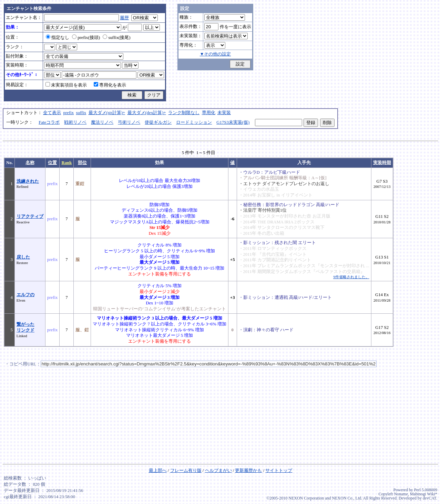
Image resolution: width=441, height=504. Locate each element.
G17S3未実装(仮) (233, 122)
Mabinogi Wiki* (424, 494)
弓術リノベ (129, 122)
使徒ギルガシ (158, 122)
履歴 (124, 18)
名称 (30, 163)
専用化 (209, 113)
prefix (69, 113)
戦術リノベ (75, 122)
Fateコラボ (49, 122)
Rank (66, 163)
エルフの (25, 295)
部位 (82, 163)
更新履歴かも (248, 471)
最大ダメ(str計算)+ (107, 113)
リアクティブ (30, 216)
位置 (52, 163)
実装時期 (382, 163)
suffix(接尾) (116, 38)
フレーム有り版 (186, 471)
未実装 (224, 113)
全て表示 (52, 113)
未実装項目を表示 (66, 85)
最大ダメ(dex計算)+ (147, 113)
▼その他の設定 (216, 54)
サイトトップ (279, 471)
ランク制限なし (184, 113)
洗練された (28, 181)
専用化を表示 (110, 85)
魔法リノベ (102, 122)
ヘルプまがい (218, 471)
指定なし (58, 38)
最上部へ (158, 471)
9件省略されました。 (351, 277)
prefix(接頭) (86, 38)
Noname (401, 494)
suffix (81, 113)
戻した (23, 257)
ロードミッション (194, 122)
